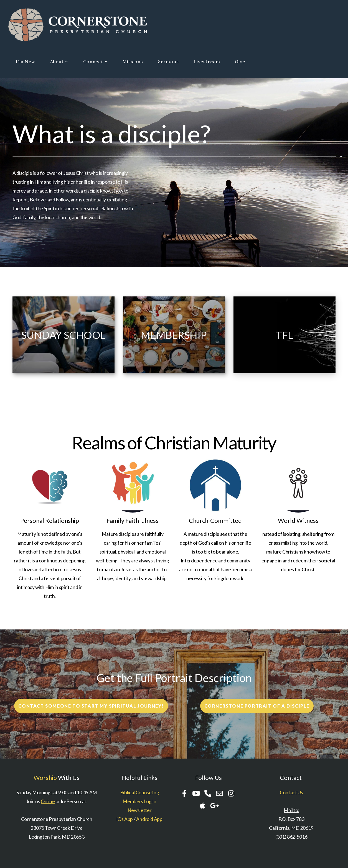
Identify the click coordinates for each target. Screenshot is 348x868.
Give (240, 62)
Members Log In (139, 801)
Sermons (168, 62)
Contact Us (291, 793)
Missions (133, 62)
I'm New (26, 62)
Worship (45, 778)
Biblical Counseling (140, 793)
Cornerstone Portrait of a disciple (257, 706)
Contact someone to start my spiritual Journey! (91, 706)
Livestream (207, 62)
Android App (149, 819)
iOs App (125, 819)
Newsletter (140, 810)
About (59, 62)
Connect (95, 62)
